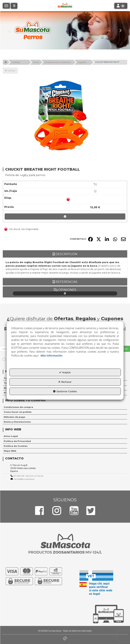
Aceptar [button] (65, 372)
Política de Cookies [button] (16, 446)
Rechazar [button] (65, 382)
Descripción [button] (65, 254)
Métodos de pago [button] (15, 417)
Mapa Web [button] (10, 451)
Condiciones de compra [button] (18, 407)
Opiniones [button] (65, 292)
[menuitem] (65, 407)
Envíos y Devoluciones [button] (17, 422)
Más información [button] (52, 355)
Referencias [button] (65, 282)
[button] (10, 30)
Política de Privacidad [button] (17, 441)
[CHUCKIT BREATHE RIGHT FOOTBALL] (65, 116)
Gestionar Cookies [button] (65, 391)
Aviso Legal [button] (11, 436)
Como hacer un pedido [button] (18, 412)
